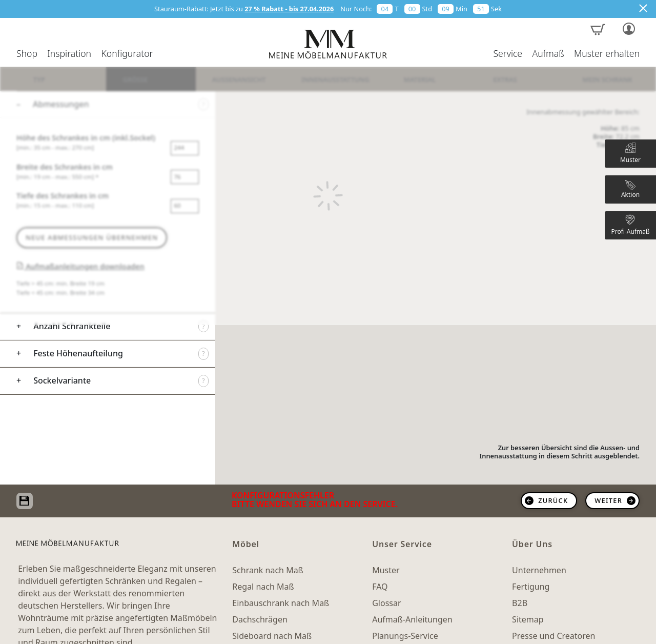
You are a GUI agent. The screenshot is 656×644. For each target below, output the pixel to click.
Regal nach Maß (263, 587)
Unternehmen (539, 570)
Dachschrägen (260, 619)
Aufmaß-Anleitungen (412, 619)
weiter (608, 500)
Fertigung (531, 587)
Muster (386, 570)
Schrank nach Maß (268, 570)
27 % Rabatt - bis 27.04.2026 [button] (289, 9)
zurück (553, 500)
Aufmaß (548, 54)
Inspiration (69, 54)
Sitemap (528, 619)
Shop (27, 54)
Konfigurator (127, 54)
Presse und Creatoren (553, 636)
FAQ (380, 587)
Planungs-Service (405, 636)
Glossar (386, 603)
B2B (520, 603)
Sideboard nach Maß (272, 636)
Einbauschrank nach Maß (281, 603)
